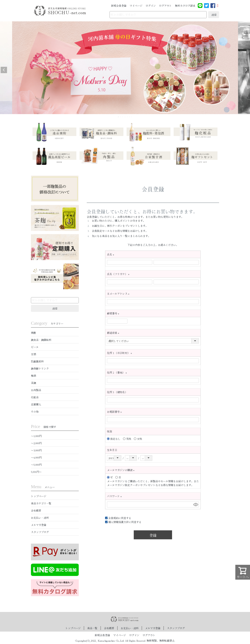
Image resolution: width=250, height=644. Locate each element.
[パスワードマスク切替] (195, 504)
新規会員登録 (119, 6)
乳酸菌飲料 (37, 361)
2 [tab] (121, 117)
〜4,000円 (36, 457)
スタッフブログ (40, 532)
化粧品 (35, 397)
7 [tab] (132, 117)
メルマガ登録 (39, 525)
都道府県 (114, 333)
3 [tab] (123, 117)
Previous (4, 70)
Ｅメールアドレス (119, 294)
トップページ (39, 496)
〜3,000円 (36, 450)
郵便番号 (114, 313)
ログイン (151, 6)
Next (246, 70)
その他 (35, 411)
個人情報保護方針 (118, 522)
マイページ (136, 6)
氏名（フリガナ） (119, 274)
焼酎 (33, 333)
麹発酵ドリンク (40, 368)
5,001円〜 (36, 472)
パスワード (115, 496)
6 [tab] (130, 117)
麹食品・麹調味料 (41, 340)
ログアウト (165, 6)
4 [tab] (125, 117)
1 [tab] (118, 117)
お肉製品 (36, 390)
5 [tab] (127, 117)
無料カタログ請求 (185, 6)
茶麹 (33, 383)
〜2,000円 (36, 443)
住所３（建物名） (117, 392)
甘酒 (33, 354)
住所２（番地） (118, 372)
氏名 (111, 254)
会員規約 (113, 518)
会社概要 (36, 510)
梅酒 (33, 376)
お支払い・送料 (40, 518)
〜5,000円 (36, 465)
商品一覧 (92, 628)
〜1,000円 (36, 436)
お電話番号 (115, 412)
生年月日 (112, 450)
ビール (35, 347)
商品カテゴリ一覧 (41, 503)
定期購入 (36, 404)
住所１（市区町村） (120, 353)
